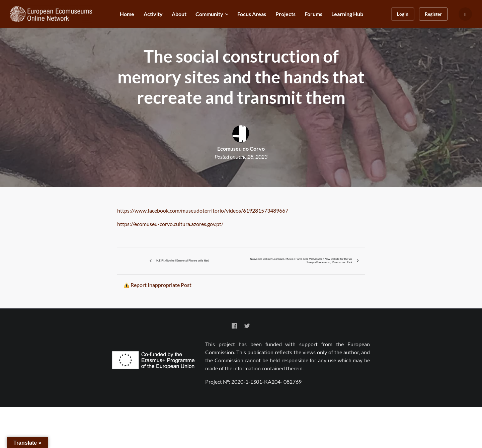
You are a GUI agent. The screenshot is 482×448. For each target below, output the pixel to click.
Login (403, 14)
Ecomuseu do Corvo (241, 148)
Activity (153, 14)
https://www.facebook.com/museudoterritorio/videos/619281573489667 (203, 210)
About (179, 14)
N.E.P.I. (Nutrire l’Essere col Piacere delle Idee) (182, 281)
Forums (313, 14)
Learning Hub (347, 14)
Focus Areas (252, 14)
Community (209, 14)
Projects (286, 14)
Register (433, 14)
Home (127, 14)
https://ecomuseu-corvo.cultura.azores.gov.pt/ (171, 224)
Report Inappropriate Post (161, 325)
